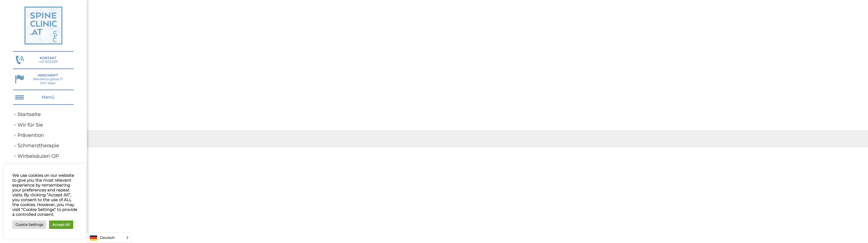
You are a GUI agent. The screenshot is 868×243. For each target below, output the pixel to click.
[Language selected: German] (109, 238)
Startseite (29, 114)
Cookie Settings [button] (29, 225)
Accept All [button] (61, 225)
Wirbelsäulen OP (38, 156)
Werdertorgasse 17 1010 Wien (48, 79)
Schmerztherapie (38, 146)
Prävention (31, 135)
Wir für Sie (30, 125)
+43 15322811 (48, 60)
